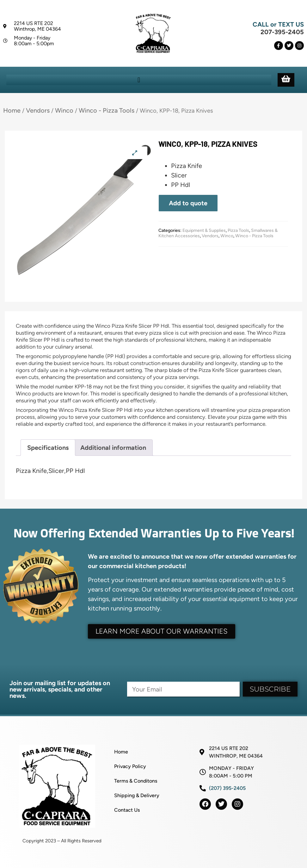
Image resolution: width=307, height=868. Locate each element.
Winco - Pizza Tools (107, 110)
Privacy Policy (130, 766)
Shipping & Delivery (137, 795)
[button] (139, 80)
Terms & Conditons (136, 781)
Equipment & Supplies (204, 230)
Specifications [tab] (48, 448)
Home (12, 110)
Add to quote (188, 203)
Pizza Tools (238, 230)
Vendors (38, 110)
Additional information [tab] (113, 448)
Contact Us (127, 810)
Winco (64, 110)
